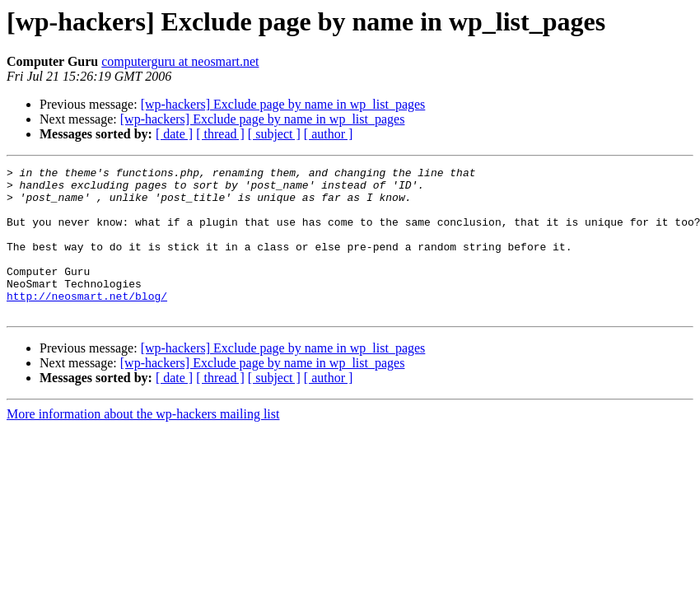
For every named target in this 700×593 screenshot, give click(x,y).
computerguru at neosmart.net (180, 61)
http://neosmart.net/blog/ (87, 323)
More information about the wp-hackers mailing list (143, 444)
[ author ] (329, 134)
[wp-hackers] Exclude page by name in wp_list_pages (283, 104)
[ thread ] (220, 134)
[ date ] (174, 134)
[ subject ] (274, 134)
